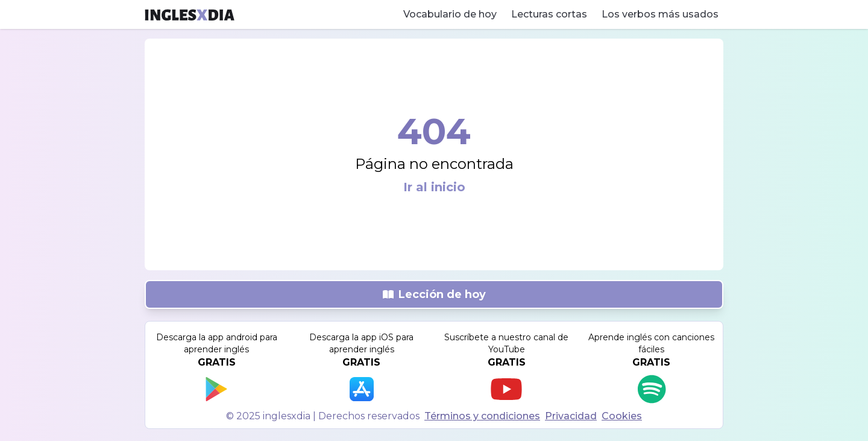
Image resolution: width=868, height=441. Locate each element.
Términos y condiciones (482, 416)
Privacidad (571, 416)
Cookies (622, 416)
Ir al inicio (434, 187)
